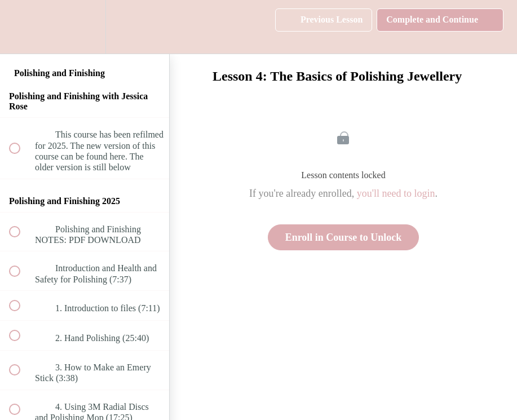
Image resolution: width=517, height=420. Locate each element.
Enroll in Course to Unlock (344, 237)
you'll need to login (396, 193)
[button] (21, 27)
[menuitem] (85, 27)
